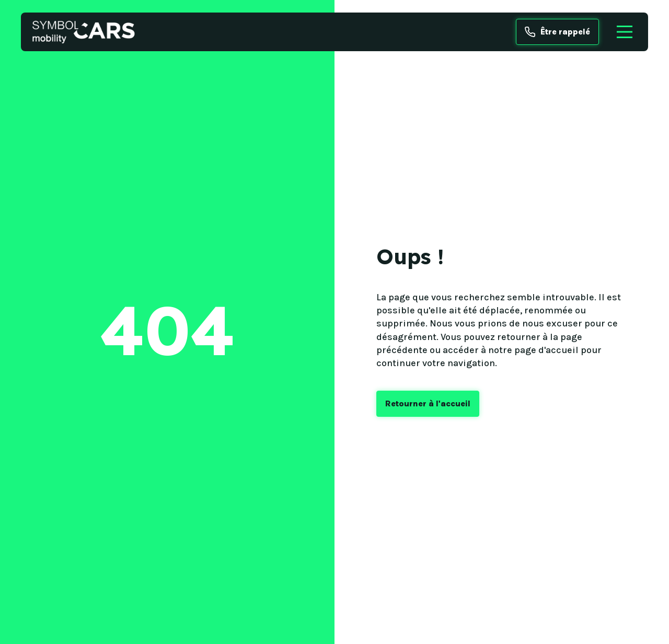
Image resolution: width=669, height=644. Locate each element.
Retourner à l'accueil (428, 403)
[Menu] (625, 32)
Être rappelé (557, 32)
